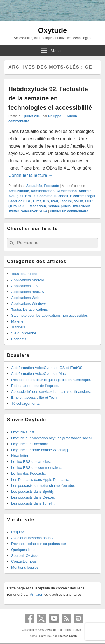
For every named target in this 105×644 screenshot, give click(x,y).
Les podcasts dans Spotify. (33, 491)
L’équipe (18, 532)
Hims (37, 201)
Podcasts (51, 186)
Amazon (37, 594)
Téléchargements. (26, 403)
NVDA (78, 201)
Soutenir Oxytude (25, 556)
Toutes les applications (30, 309)
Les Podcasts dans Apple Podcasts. (40, 480)
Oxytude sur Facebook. (30, 444)
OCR (89, 201)
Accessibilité (19, 191)
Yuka (43, 211)
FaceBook (16, 201)
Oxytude (52, 30)
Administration (43, 191)
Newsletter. (20, 456)
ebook (63, 196)
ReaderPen (37, 206)
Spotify (79, 618)
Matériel (18, 321)
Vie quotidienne (24, 333)
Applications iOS (25, 286)
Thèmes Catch (67, 636)
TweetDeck (81, 206)
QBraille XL (17, 206)
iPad (54, 201)
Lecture (66, 201)
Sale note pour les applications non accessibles (49, 315)
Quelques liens (23, 550)
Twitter (14, 211)
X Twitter (42, 618)
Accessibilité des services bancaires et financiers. (51, 392)
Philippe (55, 116)
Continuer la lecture (31, 175)
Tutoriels (18, 327)
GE (29, 201)
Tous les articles (24, 274)
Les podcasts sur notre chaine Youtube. (43, 486)
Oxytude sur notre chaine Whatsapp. (41, 450)
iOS (46, 201)
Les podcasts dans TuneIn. (33, 503)
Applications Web (25, 298)
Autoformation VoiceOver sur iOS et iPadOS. (47, 368)
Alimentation (66, 191)
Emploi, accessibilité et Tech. (34, 398)
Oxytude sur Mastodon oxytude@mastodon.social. (52, 438)
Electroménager (83, 196)
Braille (30, 196)
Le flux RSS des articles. (31, 462)
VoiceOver (29, 211)
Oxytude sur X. (23, 432)
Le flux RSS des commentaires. (37, 468)
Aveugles (16, 196)
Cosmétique (47, 196)
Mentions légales (25, 567)
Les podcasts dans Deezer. (33, 497)
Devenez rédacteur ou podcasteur (39, 544)
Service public (59, 206)
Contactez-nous (24, 561)
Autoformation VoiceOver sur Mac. (39, 374)
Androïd (85, 191)
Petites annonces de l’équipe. (35, 386)
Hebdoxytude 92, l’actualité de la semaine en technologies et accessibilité (50, 98)
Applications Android (28, 280)
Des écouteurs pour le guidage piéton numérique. (51, 380)
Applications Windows (29, 304)
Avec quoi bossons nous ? (32, 538)
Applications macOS (28, 292)
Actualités (34, 186)
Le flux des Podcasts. (29, 473)
